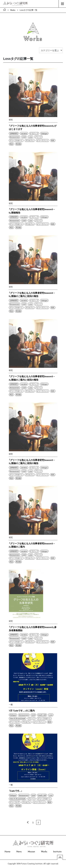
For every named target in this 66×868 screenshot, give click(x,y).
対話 (11, 144)
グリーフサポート (16, 140)
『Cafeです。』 (16, 791)
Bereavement (14, 137)
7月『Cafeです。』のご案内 (22, 710)
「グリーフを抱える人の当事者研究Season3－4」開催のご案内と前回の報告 (32, 378)
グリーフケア (15, 722)
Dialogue (44, 133)
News (19, 852)
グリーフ (38, 137)
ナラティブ (34, 133)
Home (7, 852)
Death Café (42, 715)
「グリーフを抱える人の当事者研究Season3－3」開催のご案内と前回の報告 (32, 461)
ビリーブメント (42, 140)
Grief (24, 137)
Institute (57, 852)
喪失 (53, 140)
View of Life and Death (17, 718)
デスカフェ (30, 140)
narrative (24, 133)
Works (44, 852)
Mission (31, 852)
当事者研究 (14, 133)
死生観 (18, 144)
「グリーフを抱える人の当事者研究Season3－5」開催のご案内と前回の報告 (32, 294)
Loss (30, 137)
